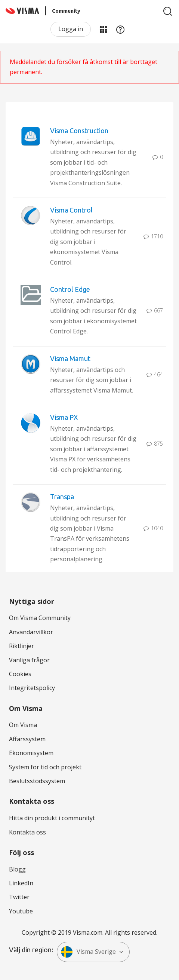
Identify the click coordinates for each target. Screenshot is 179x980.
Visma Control (71, 210)
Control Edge (70, 289)
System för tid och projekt (45, 767)
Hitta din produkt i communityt (52, 818)
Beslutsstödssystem (37, 781)
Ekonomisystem (31, 753)
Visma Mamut (70, 358)
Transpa (62, 497)
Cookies (20, 674)
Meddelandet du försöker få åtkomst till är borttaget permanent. (84, 67)
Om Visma (23, 725)
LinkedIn (21, 883)
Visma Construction (79, 131)
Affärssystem (27, 739)
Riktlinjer (21, 646)
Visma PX (64, 417)
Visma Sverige (88, 952)
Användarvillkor (31, 632)
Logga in (71, 29)
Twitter (19, 897)
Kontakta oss (27, 832)
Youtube (21, 911)
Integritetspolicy (32, 688)
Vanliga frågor (29, 660)
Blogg (17, 869)
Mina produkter (103, 29)
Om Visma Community (40, 618)
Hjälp (120, 29)
